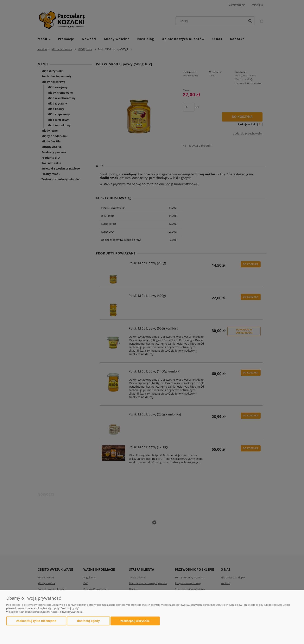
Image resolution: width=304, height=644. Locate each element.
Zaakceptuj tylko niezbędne (36, 621)
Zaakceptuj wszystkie (135, 621)
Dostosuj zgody (88, 621)
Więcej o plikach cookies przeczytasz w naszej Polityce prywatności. (45, 612)
